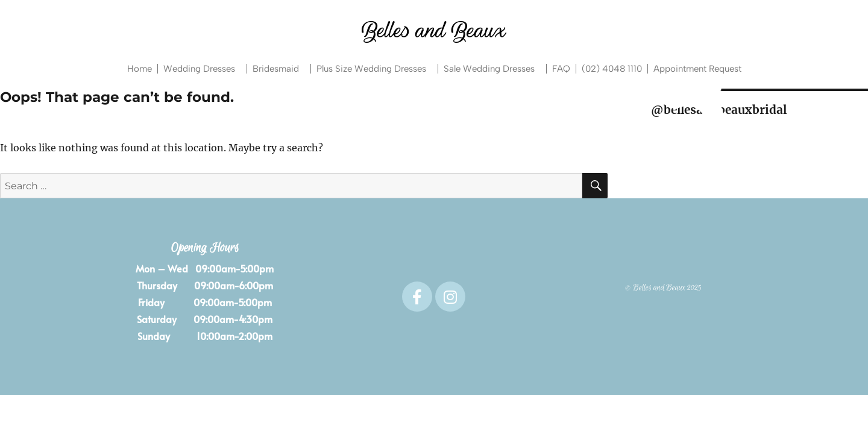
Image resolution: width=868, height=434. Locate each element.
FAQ (561, 69)
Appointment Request (697, 69)
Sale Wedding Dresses (492, 69)
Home (140, 69)
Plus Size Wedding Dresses (374, 69)
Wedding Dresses (202, 69)
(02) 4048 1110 (612, 69)
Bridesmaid (279, 69)
